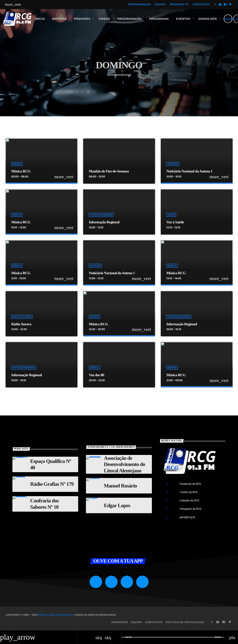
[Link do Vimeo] (17, 19)
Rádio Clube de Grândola (56, 615)
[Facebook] (225, 5)
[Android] (230, 5)
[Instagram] (220, 5)
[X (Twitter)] (215, 5)
